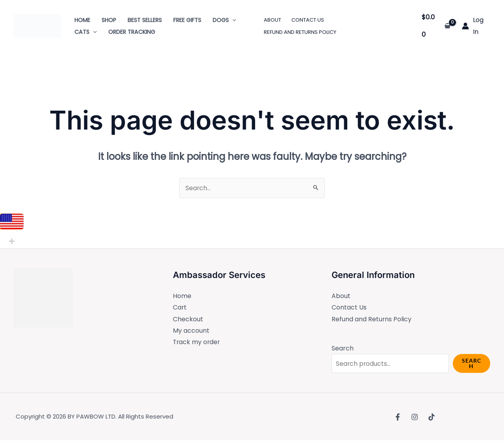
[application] (233, 20)
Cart (180, 308)
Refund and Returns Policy (372, 320)
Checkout (188, 320)
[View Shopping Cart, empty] (436, 26)
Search (343, 349)
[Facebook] (398, 417)
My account (191, 331)
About (341, 296)
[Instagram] (415, 417)
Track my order (197, 343)
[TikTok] (432, 417)
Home (182, 296)
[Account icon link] (476, 26)
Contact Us (349, 308)
